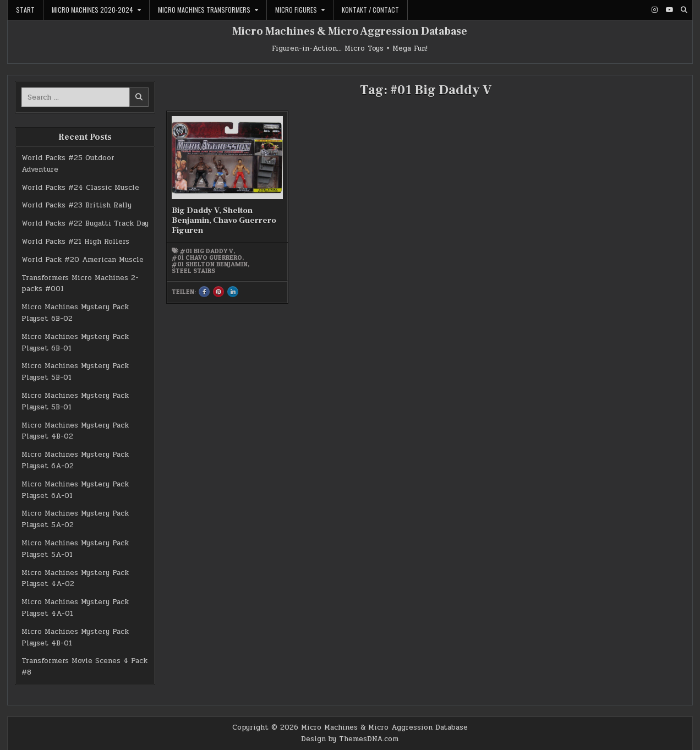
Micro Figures (296, 10)
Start (25, 10)
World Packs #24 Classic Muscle (80, 188)
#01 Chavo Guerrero (207, 258)
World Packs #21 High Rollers (75, 242)
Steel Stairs (193, 271)
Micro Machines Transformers (204, 10)
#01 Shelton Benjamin (210, 264)
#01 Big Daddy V (207, 251)
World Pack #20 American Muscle (83, 260)
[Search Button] (684, 10)
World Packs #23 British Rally (76, 205)
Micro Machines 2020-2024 (92, 10)
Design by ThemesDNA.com (350, 739)
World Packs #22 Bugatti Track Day (85, 223)
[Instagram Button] (654, 10)
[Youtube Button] (669, 10)
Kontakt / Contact (370, 10)
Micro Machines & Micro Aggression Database (350, 31)
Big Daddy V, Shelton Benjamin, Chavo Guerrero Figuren (224, 220)
